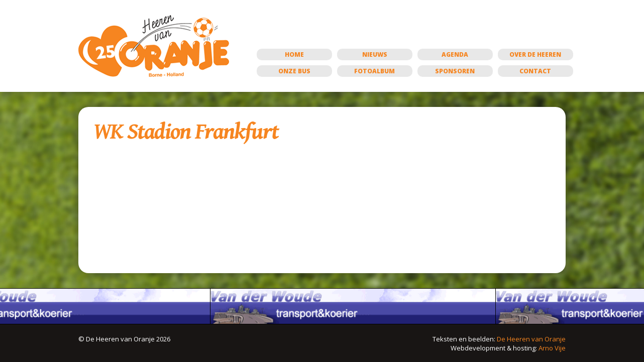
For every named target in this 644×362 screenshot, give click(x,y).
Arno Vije (552, 348)
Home (294, 54)
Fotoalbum (374, 71)
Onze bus (294, 71)
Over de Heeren (535, 54)
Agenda (455, 54)
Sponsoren (455, 71)
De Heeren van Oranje (531, 339)
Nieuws (375, 54)
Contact (535, 71)
